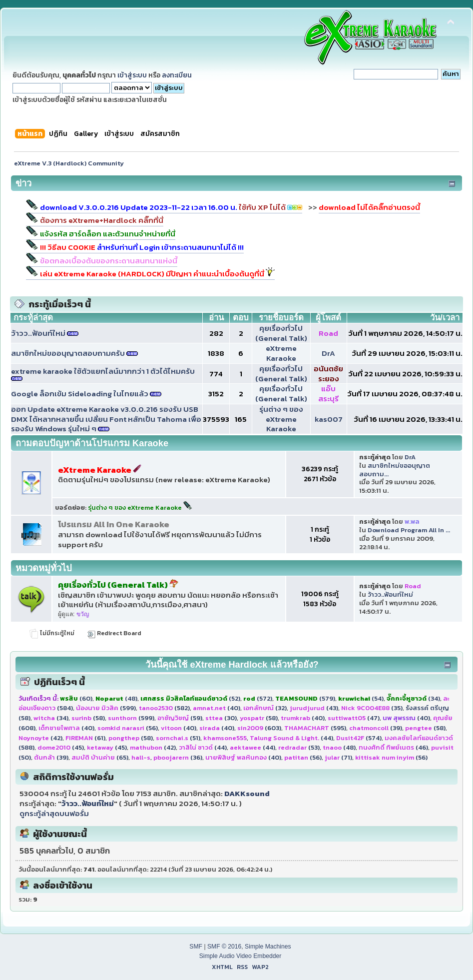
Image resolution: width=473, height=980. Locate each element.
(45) (61, 747)
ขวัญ (83, 614)
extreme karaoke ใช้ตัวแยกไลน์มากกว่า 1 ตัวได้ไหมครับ (103, 371)
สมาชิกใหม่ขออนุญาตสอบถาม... (395, 470)
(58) (88, 718)
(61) (85, 738)
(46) (393, 747)
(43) (314, 708)
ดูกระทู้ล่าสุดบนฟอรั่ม (54, 813)
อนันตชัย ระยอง (328, 374)
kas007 (329, 419)
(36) (178, 757)
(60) (76, 698)
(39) (376, 728)
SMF (196, 947)
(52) (190, 698)
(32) (265, 708)
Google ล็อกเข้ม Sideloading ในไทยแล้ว (80, 394)
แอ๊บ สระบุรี (328, 394)
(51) (178, 738)
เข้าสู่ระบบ (132, 75)
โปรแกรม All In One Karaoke (114, 524)
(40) (217, 708)
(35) (372, 708)
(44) (291, 738)
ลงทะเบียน (177, 75)
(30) (221, 718)
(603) (259, 728)
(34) (413, 698)
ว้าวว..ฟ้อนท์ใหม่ (38, 333)
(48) (116, 698)
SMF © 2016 (224, 947)
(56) (128, 728)
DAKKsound (247, 793)
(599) (106, 708)
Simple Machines (268, 947)
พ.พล (412, 521)
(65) (100, 757)
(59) (180, 718)
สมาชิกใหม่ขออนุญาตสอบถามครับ (68, 353)
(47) (354, 718)
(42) (40, 738)
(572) (258, 698)
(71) (338, 757)
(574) (359, 738)
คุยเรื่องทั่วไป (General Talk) (281, 333)
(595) (315, 728)
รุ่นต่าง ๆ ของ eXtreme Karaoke (281, 419)
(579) (305, 698)
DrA (328, 353)
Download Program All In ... (409, 530)
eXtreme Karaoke (281, 353)
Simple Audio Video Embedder (240, 956)
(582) (164, 708)
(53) (299, 747)
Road (328, 333)
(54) (361, 698)
